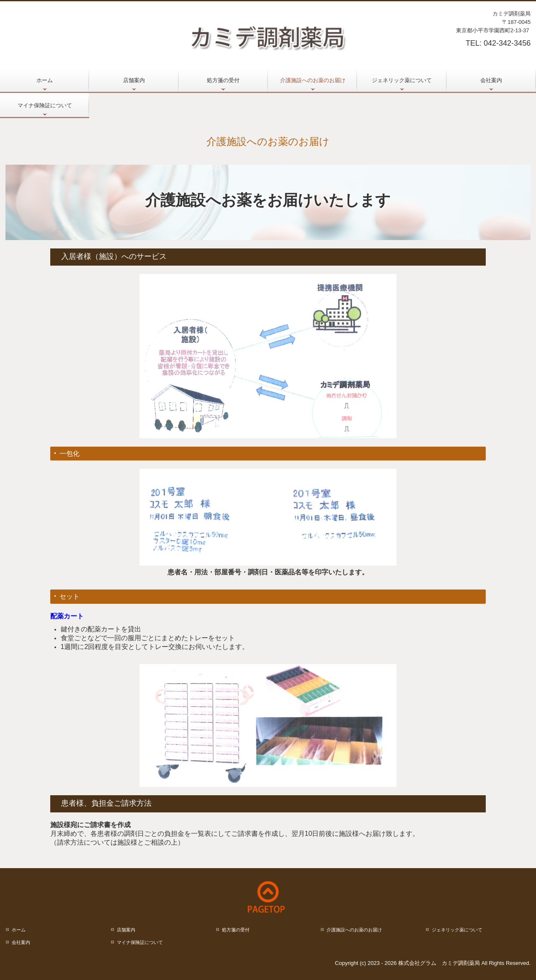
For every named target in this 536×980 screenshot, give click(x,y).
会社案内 (491, 80)
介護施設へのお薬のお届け (313, 80)
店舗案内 (134, 80)
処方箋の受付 (223, 80)
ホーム (45, 80)
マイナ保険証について (45, 105)
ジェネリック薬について (402, 80)
